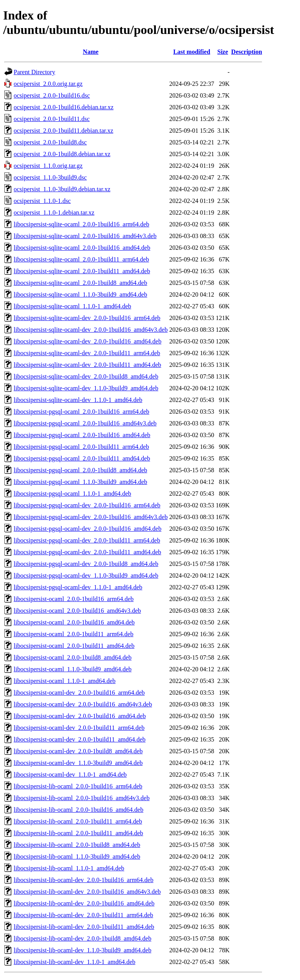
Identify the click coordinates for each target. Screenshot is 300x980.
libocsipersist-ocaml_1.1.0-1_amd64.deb (65, 681)
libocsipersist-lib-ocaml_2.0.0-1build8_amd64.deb (77, 845)
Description (247, 52)
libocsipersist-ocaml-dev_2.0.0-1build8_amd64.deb (78, 751)
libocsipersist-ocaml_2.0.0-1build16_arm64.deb (74, 599)
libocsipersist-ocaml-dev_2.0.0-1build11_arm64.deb (79, 728)
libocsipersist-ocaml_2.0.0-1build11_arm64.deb (73, 634)
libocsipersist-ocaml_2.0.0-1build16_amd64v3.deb (77, 611)
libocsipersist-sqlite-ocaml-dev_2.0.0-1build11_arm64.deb (87, 353)
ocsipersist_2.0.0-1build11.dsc (52, 119)
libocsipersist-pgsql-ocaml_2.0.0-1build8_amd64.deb (80, 470)
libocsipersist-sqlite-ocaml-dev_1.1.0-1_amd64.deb (78, 400)
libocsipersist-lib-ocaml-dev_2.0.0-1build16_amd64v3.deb (87, 892)
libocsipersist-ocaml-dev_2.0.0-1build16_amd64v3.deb (83, 704)
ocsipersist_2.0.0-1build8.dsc (50, 142)
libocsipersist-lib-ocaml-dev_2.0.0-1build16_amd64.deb (84, 903)
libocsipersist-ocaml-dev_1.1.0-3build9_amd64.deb (78, 763)
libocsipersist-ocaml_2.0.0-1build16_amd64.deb (74, 622)
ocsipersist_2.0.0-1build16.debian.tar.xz (64, 107)
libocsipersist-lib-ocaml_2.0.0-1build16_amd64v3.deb (82, 798)
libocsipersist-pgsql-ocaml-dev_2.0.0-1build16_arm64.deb (87, 505)
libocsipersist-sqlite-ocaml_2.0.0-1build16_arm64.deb (81, 224)
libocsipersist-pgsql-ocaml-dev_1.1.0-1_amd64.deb (78, 587)
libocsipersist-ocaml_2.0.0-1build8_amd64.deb (73, 657)
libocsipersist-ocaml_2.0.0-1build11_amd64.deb (74, 646)
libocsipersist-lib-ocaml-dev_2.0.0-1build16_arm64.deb (84, 880)
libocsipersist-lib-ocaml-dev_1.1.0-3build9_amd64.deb (82, 950)
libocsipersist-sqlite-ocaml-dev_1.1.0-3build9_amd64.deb (86, 388)
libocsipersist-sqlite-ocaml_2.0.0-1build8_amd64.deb (80, 283)
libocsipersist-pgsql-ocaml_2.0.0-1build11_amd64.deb (82, 458)
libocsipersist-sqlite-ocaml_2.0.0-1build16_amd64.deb (82, 248)
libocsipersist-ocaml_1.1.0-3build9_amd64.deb (73, 669)
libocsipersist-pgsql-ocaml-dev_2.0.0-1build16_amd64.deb (87, 529)
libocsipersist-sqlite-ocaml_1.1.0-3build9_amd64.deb (80, 294)
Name (91, 52)
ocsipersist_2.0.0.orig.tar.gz (48, 84)
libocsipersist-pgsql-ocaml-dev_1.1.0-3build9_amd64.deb (86, 575)
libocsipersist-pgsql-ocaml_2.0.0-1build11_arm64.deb (81, 447)
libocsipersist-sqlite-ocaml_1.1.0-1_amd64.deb (72, 306)
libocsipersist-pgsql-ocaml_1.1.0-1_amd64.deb (72, 494)
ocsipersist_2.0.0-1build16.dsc (52, 95)
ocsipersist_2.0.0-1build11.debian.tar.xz (63, 131)
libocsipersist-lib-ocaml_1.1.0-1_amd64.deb (69, 868)
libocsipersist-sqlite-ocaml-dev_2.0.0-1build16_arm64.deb (87, 318)
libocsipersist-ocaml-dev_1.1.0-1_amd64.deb (70, 775)
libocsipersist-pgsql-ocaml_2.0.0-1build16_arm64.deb (81, 412)
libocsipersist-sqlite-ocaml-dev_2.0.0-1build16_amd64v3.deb (91, 330)
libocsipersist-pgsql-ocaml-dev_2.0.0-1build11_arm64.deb (87, 540)
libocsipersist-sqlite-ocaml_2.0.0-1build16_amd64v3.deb (85, 236)
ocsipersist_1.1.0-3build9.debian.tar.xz (62, 189)
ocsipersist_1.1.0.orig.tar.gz (48, 166)
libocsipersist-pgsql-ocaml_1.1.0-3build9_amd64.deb (80, 482)
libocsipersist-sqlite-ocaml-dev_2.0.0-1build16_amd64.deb (87, 341)
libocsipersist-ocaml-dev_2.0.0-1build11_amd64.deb (80, 739)
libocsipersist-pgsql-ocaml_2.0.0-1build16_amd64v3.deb (85, 423)
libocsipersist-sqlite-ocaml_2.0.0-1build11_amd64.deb (82, 271)
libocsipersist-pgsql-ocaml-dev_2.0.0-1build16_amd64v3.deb (91, 517)
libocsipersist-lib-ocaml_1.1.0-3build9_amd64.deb (77, 856)
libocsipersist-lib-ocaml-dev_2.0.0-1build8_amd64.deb (82, 938)
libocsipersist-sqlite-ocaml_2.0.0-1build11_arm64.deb (81, 259)
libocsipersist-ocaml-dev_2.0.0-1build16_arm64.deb (79, 693)
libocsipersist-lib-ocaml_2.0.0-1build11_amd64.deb (78, 833)
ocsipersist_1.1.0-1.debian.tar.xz (54, 213)
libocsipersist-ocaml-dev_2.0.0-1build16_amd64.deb (80, 716)
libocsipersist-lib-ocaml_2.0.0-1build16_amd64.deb (79, 810)
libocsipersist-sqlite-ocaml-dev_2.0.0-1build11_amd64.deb (87, 365)
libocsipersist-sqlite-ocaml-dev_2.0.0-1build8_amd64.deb (86, 376)
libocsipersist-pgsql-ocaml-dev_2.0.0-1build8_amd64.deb (86, 564)
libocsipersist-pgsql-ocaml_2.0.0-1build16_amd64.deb (82, 435)
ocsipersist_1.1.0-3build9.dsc (50, 177)
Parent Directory (34, 72)
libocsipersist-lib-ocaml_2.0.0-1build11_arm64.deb (78, 821)
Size (223, 52)
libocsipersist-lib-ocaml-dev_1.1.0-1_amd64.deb (74, 962)
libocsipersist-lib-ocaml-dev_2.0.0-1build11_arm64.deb (83, 915)
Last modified (192, 52)
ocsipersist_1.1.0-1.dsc (42, 201)
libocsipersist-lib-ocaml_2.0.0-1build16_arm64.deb (78, 786)
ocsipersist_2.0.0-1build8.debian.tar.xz (62, 154)
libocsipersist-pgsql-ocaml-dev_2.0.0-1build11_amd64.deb (87, 552)
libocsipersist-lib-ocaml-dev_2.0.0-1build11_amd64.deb (84, 927)
